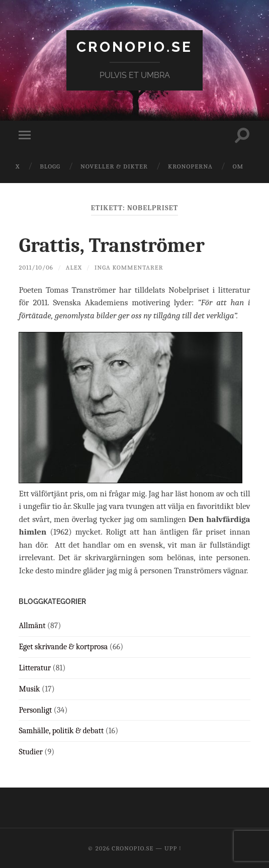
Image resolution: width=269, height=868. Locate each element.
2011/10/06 (36, 267)
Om (238, 166)
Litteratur (35, 668)
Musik (29, 689)
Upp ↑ (173, 848)
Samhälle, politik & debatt (61, 731)
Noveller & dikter (114, 166)
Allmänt (32, 626)
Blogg (50, 166)
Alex (74, 267)
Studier (30, 752)
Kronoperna (190, 166)
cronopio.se (134, 47)
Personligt (35, 710)
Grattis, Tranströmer (111, 245)
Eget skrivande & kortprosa (63, 647)
